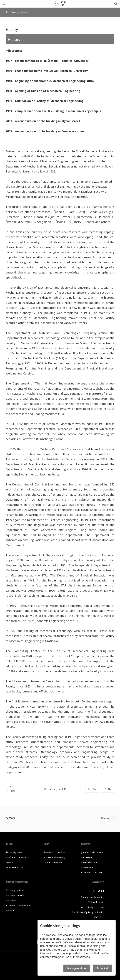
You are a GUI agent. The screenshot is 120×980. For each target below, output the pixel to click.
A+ (94, 891)
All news (105, 818)
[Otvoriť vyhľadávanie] (116, 4)
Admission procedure (54, 852)
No (108, 789)
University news (14, 852)
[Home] (7, 12)
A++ (101, 891)
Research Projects (90, 862)
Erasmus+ (11, 900)
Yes (92, 789)
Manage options (77, 968)
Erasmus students (15, 895)
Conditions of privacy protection (88, 912)
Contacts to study (53, 862)
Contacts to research (92, 873)
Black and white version (92, 897)
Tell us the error (96, 902)
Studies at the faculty (54, 857)
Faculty (14, 12)
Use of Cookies (97, 917)
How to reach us (15, 867)
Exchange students (16, 890)
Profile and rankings (16, 857)
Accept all (102, 968)
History (14, 39)
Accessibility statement (93, 907)
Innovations (87, 867)
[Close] (4, 4)
